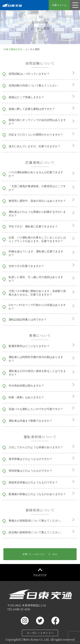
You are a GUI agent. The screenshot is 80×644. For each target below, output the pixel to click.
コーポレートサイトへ (40, 633)
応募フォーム (59, 5)
